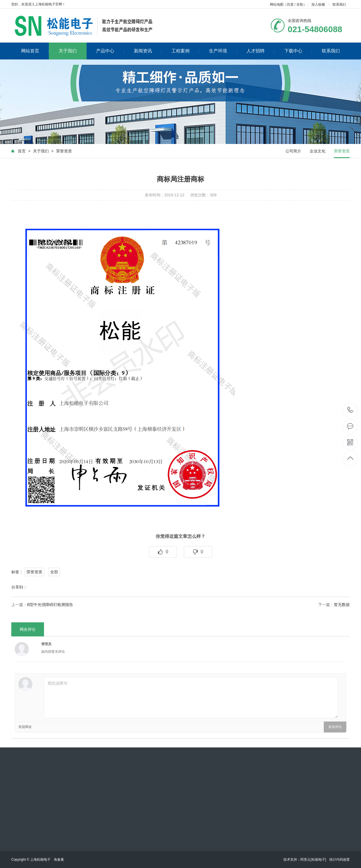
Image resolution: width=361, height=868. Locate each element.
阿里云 (305, 860)
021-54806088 (350, 410)
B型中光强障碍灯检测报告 (50, 605)
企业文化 (318, 151)
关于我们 (68, 51)
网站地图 (277, 5)
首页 (22, 151)
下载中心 (298, 51)
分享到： (19, 587)
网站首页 (35, 51)
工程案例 (185, 51)
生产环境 (223, 51)
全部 (54, 572)
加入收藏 (318, 5)
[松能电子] (318, 860)
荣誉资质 (64, 151)
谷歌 (300, 5)
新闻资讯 (148, 51)
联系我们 (339, 5)
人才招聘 (260, 51)
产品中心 (110, 51)
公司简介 (293, 151)
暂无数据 (342, 605)
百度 (290, 5)
